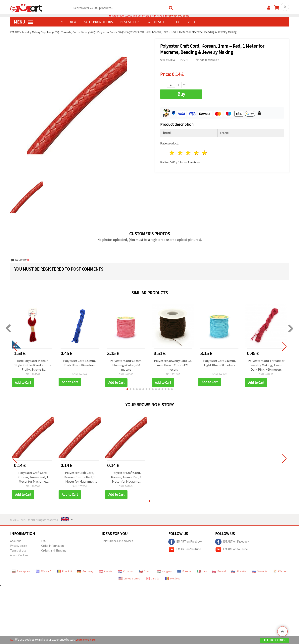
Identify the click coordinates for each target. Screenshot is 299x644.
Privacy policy (19, 546)
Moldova (173, 579)
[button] (127, 389)
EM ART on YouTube (185, 550)
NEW (73, 22)
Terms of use (18, 551)
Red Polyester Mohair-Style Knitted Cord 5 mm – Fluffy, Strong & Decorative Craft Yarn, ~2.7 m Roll (33, 365)
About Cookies (19, 555)
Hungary (164, 571)
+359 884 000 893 (177, 16)
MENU (24, 22)
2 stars (180, 152)
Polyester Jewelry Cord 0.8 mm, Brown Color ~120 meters (173, 365)
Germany (85, 571)
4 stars (197, 152)
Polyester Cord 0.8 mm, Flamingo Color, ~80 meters (126, 365)
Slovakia (239, 571)
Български (21, 571)
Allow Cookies (274, 640)
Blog (176, 22)
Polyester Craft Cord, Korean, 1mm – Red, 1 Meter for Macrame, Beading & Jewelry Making (33, 477)
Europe (184, 571)
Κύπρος (280, 571)
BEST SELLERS (130, 22)
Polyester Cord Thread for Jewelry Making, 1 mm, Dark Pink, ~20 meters (266, 365)
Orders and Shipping (54, 551)
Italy (202, 571)
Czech (145, 571)
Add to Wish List (207, 60)
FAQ (44, 541)
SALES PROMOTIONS (98, 22)
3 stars (188, 152)
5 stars (205, 152)
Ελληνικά (44, 571)
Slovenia (260, 571)
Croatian (125, 571)
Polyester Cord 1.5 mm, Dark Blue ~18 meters (80, 363)
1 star (172, 152)
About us (16, 541)
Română (64, 571)
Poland (219, 571)
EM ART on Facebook (185, 542)
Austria (106, 571)
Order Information (52, 546)
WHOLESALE (156, 22)
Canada (153, 579)
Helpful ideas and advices (117, 541)
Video (192, 22)
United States (129, 579)
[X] (12, 640)
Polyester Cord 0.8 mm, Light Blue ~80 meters (219, 363)
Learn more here (86, 640)
